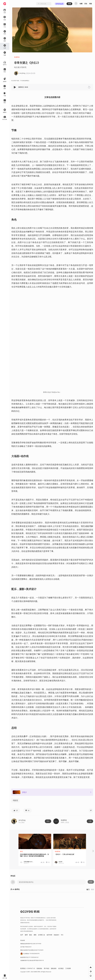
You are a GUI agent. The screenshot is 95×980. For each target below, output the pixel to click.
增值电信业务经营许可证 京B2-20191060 (31, 944)
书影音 (15, 800)
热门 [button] (88, 889)
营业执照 (23, 940)
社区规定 (61, 968)
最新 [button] (93, 889)
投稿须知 (39, 968)
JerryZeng (22, 820)
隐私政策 (54, 968)
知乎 (22, 935)
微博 (26, 935)
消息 (91, 4)
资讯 (21, 851)
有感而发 (17, 57)
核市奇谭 (49, 935)
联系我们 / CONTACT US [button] (28, 968)
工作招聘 (68, 968)
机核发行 (57, 935)
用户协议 (47, 968)
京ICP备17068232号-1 (26, 947)
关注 (48, 821)
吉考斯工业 (42, 935)
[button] (15, 87)
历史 (86, 4)
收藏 (81, 4)
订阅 (90, 821)
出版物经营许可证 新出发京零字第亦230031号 (32, 960)
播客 (35, 935)
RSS (62, 935)
